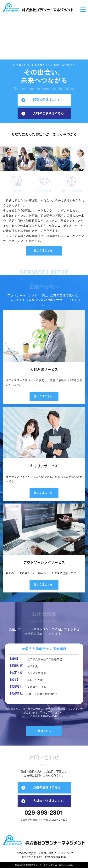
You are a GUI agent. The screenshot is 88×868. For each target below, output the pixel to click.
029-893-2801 (44, 813)
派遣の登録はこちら (41, 100)
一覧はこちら (43, 731)
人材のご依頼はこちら (43, 114)
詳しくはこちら (43, 251)
